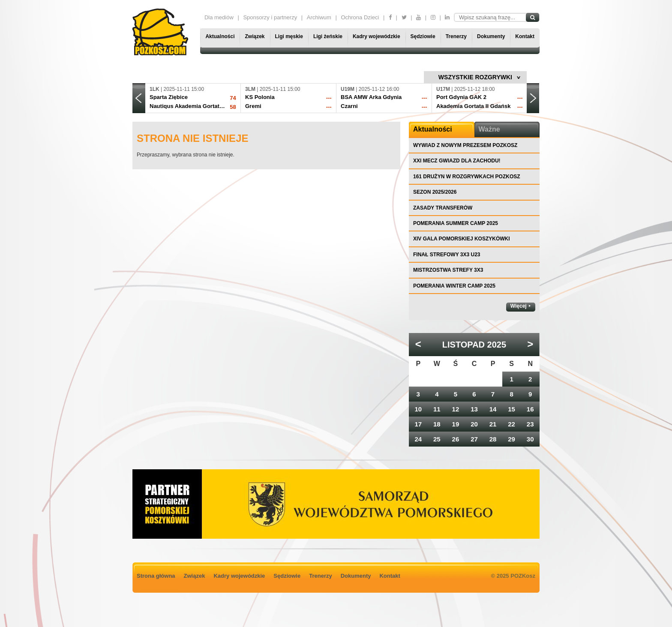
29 (511, 439)
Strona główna (156, 576)
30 (530, 439)
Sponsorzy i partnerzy (270, 17)
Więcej (519, 306)
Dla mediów (219, 17)
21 (493, 424)
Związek (255, 36)
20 (474, 424)
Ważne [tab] (489, 129)
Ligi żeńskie (328, 36)
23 (530, 424)
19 (456, 424)
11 (437, 409)
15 (511, 409)
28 (493, 439)
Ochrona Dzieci (360, 17)
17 (418, 424)
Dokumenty (491, 36)
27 (474, 439)
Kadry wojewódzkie (376, 36)
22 (511, 424)
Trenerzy (456, 36)
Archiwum (319, 17)
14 (493, 409)
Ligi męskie (289, 36)
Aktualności (220, 36)
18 (437, 424)
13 (474, 409)
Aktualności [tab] (433, 129)
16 (530, 409)
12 (456, 409)
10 (418, 409)
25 (437, 439)
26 (456, 439)
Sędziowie (423, 36)
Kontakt (525, 36)
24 (418, 439)
